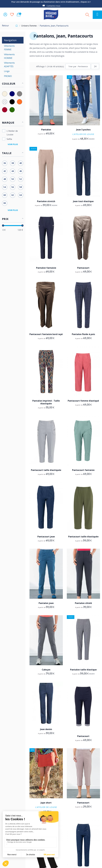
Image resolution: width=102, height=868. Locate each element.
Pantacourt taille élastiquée (46, 470)
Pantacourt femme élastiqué (83, 401)
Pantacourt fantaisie (83, 470)
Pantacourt (83, 268)
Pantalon (46, 130)
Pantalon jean (46, 603)
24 (95, 66)
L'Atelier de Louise (83, 134)
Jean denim (46, 729)
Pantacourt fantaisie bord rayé (46, 334)
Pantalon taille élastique (83, 670)
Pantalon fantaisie (46, 268)
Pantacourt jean (46, 537)
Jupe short (46, 803)
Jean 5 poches (83, 130)
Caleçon (46, 670)
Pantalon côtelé (83, 603)
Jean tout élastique (83, 201)
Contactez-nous (53, 6)
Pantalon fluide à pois (83, 334)
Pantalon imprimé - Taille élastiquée (46, 402)
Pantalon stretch (46, 201)
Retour (5, 26)
